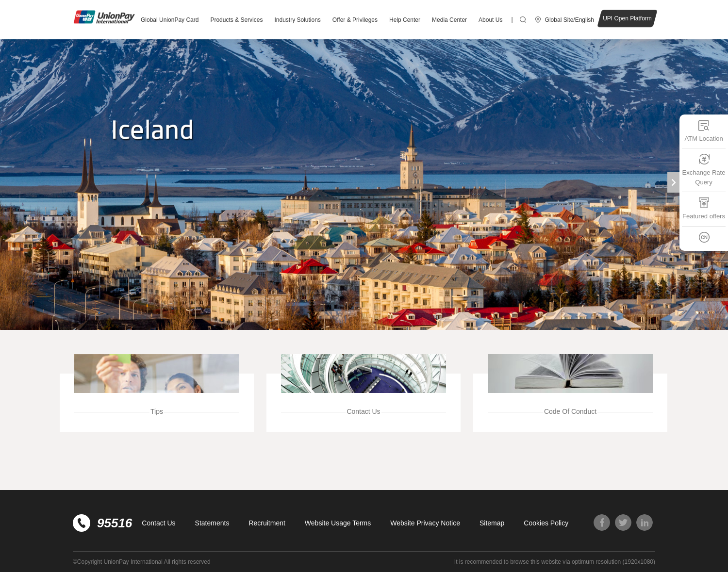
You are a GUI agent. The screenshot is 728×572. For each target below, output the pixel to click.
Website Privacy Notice (425, 523)
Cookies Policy (546, 523)
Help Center (405, 20)
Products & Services (236, 20)
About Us (490, 20)
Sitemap (492, 523)
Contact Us (158, 523)
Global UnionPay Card (170, 20)
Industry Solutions (297, 20)
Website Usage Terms (338, 523)
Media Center (449, 20)
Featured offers (704, 208)
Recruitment (267, 523)
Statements (212, 523)
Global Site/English (570, 20)
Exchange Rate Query (704, 170)
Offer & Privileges (355, 20)
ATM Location (703, 131)
